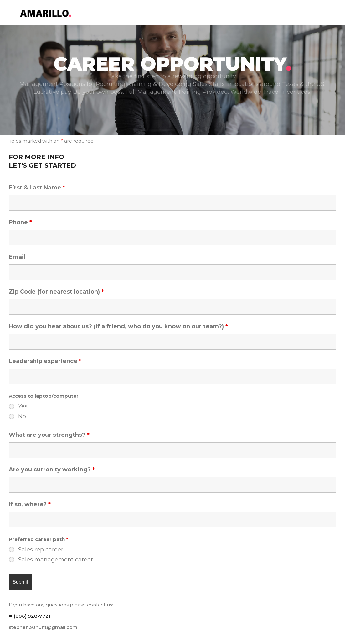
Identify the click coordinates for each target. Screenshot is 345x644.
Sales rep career (41, 550)
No (22, 416)
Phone (20, 222)
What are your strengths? (49, 435)
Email (17, 257)
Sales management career (56, 560)
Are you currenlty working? (52, 470)
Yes (23, 406)
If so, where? (30, 504)
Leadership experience (45, 361)
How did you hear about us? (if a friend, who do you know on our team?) (118, 326)
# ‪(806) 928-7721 (30, 616)
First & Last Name (37, 188)
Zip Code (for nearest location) (56, 292)
